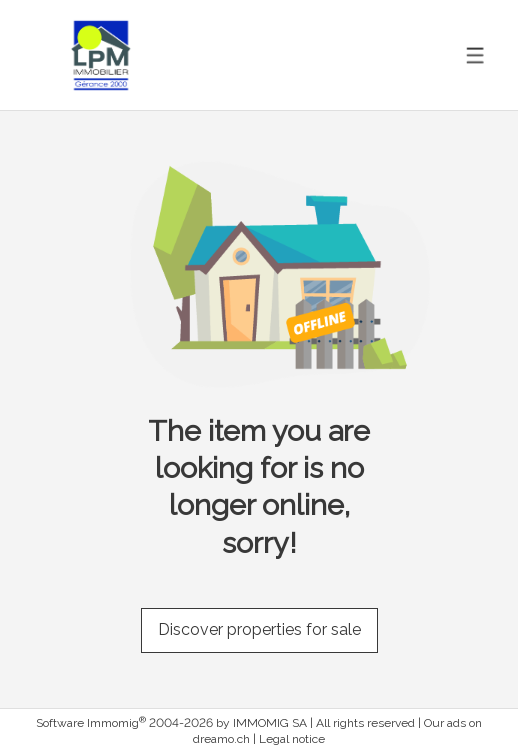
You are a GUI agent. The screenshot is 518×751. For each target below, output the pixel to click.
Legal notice (292, 739)
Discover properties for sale (259, 629)
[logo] (101, 55)
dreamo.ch (221, 739)
